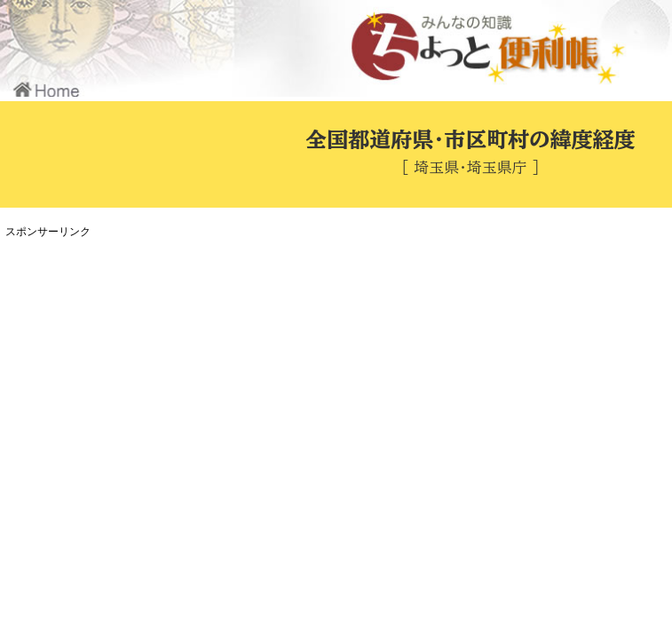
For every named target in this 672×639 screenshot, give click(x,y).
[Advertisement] (333, 367)
